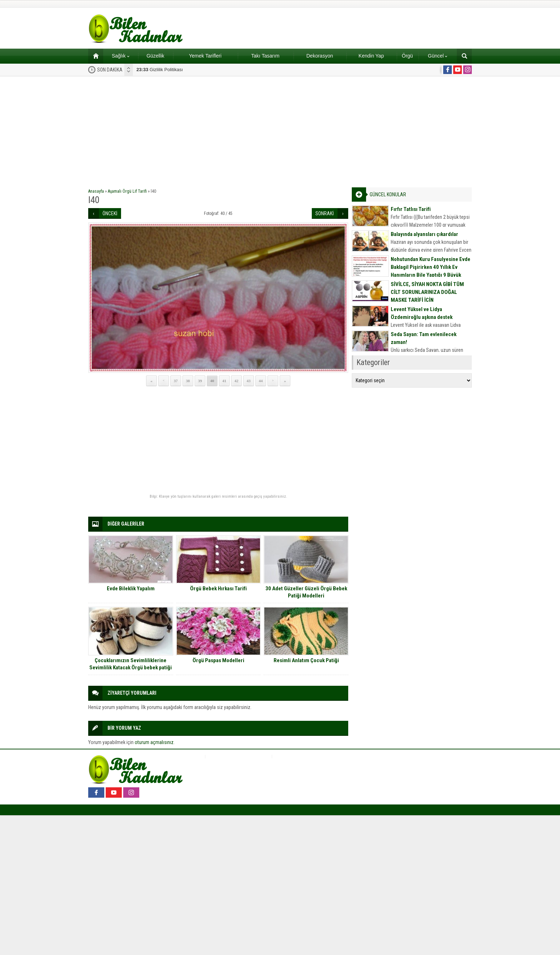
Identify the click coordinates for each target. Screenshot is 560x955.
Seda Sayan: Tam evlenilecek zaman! (424, 338)
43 (249, 381)
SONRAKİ (325, 213)
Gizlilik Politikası (160, 70)
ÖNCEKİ (110, 213)
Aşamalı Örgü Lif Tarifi (127, 191)
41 (224, 381)
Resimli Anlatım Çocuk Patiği (306, 660)
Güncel (437, 56)
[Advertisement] (280, 130)
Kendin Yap (371, 56)
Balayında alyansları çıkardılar (424, 234)
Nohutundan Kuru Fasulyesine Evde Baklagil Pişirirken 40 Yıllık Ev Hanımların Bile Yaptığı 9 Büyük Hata (431, 271)
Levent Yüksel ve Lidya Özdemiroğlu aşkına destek (422, 313)
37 (176, 381)
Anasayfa (96, 191)
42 (237, 381)
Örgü (407, 56)
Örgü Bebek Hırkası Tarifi (218, 589)
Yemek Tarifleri (205, 56)
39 (200, 381)
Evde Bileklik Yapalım (131, 589)
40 (212, 381)
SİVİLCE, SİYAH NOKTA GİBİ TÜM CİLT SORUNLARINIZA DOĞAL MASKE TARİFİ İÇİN (427, 292)
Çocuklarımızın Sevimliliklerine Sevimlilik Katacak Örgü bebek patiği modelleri (131, 668)
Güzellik (155, 56)
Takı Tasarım (265, 56)
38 (188, 381)
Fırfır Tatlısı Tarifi (411, 209)
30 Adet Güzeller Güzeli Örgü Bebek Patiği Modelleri (306, 592)
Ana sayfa (93, 56)
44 (261, 381)
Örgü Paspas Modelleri (218, 660)
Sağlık (121, 56)
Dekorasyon (320, 56)
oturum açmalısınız (154, 742)
